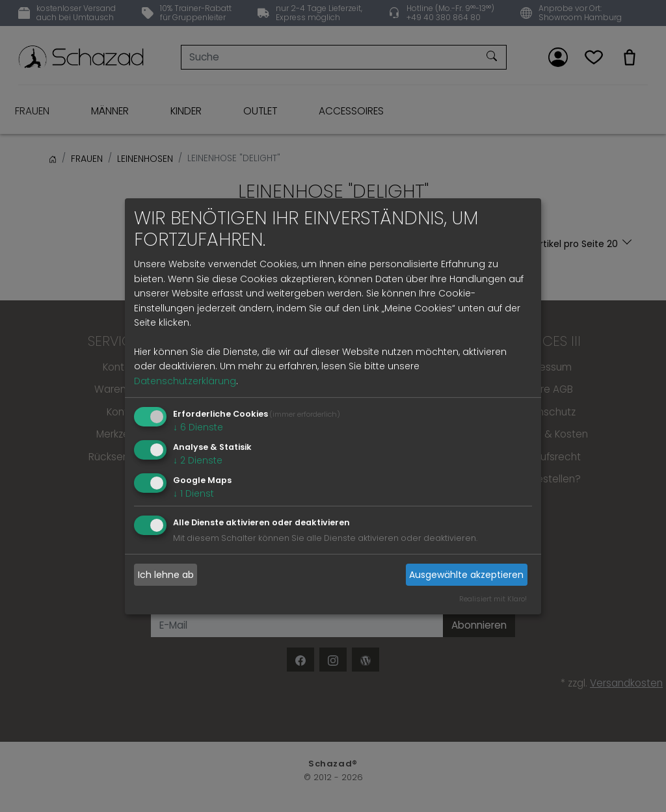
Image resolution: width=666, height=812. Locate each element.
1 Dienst (193, 493)
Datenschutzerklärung (185, 381)
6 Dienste (198, 427)
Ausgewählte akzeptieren (466, 575)
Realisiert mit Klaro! (493, 599)
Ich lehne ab (166, 575)
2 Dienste (198, 460)
